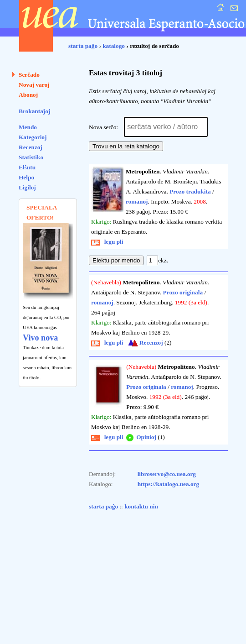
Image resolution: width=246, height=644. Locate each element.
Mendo (28, 127)
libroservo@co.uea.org (167, 474)
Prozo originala (183, 292)
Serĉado (29, 75)
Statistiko (31, 157)
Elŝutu (27, 167)
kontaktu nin (141, 506)
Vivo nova (40, 338)
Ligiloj (27, 187)
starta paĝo (83, 46)
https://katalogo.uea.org (169, 484)
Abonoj (28, 95)
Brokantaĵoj (34, 111)
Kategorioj (33, 137)
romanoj (137, 202)
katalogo (114, 46)
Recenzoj (31, 147)
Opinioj (141, 437)
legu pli (107, 242)
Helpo (26, 177)
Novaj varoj (34, 85)
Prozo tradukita (190, 191)
